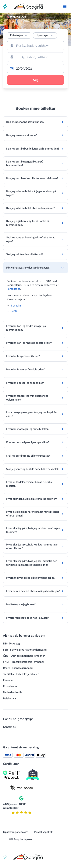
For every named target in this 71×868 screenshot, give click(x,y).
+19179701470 (18, 17)
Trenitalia (16, 305)
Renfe (14, 311)
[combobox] (35, 46)
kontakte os (14, 289)
